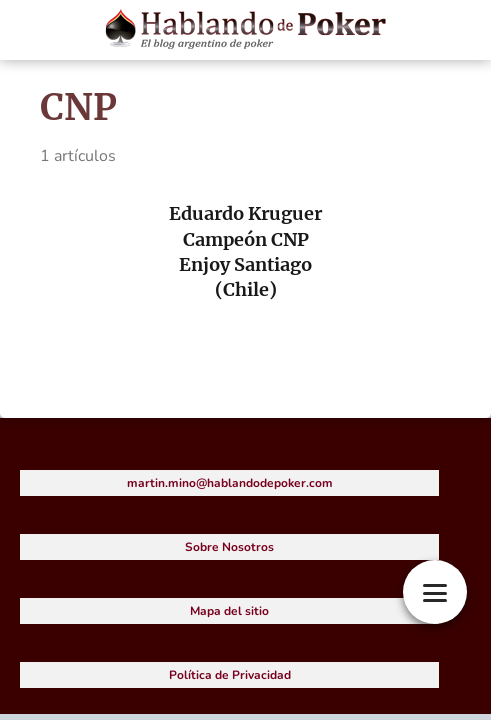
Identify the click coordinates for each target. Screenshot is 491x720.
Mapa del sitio (229, 611)
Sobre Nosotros (229, 547)
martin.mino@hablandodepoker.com (230, 483)
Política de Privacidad (230, 675)
